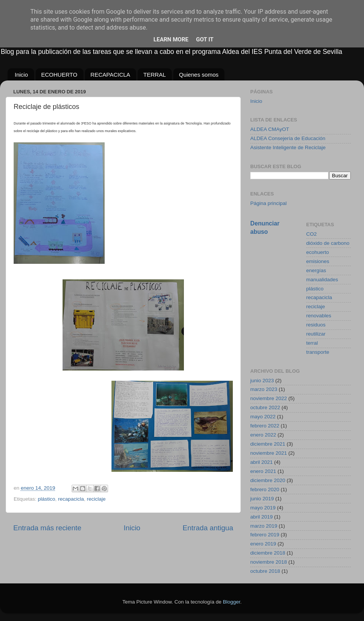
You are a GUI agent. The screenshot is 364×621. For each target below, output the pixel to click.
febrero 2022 (265, 426)
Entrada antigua (208, 528)
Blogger (232, 602)
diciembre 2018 (268, 553)
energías (316, 270)
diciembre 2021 (268, 444)
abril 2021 (261, 462)
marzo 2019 (264, 526)
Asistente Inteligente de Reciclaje (288, 147)
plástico (47, 499)
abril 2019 (261, 517)
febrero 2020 (265, 489)
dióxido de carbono (328, 243)
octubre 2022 (265, 407)
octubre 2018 (265, 571)
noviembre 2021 (269, 453)
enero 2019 (263, 544)
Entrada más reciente (47, 528)
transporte (318, 352)
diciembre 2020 (268, 480)
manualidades (322, 280)
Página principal (268, 203)
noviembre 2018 (269, 562)
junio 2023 (262, 381)
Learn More (171, 39)
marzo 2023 (264, 389)
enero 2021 (263, 471)
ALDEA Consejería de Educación (288, 138)
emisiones (318, 261)
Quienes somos (199, 75)
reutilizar (316, 334)
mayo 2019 (263, 508)
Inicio (21, 75)
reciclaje (96, 499)
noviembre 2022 (269, 398)
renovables (319, 316)
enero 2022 (263, 435)
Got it (205, 39)
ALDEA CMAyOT (270, 129)
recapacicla (71, 499)
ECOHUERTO (59, 75)
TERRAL (155, 75)
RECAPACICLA (111, 75)
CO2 (312, 234)
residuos (316, 325)
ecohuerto (318, 252)
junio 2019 (262, 499)
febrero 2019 (265, 535)
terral (312, 343)
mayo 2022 (263, 417)
